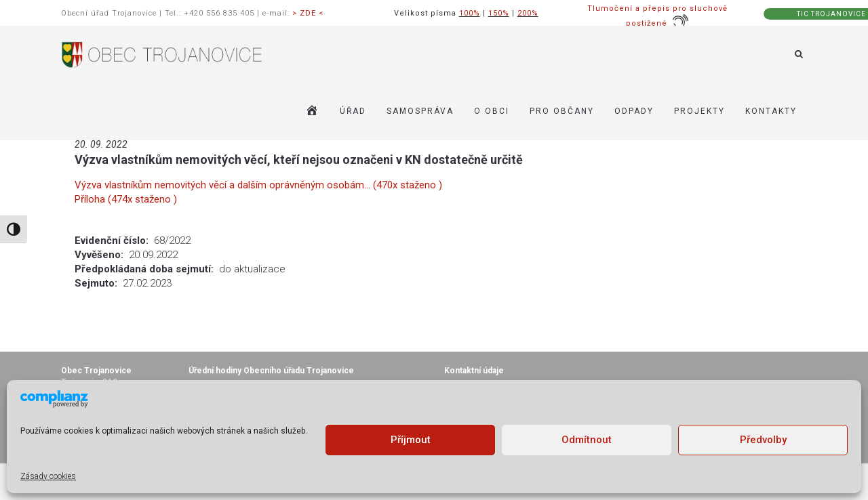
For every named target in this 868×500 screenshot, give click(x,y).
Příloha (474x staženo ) (126, 199)
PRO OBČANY (562, 111)
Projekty (699, 111)
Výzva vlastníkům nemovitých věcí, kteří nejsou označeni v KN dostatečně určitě (299, 160)
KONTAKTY (771, 111)
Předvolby (763, 440)
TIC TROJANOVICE (831, 14)
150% (499, 13)
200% (528, 13)
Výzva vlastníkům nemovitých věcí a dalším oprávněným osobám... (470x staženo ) (258, 185)
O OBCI (492, 111)
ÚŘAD (353, 111)
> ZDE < (308, 13)
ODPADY (634, 111)
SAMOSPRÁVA (420, 111)
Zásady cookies (48, 476)
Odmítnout (587, 440)
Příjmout (411, 440)
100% (470, 13)
